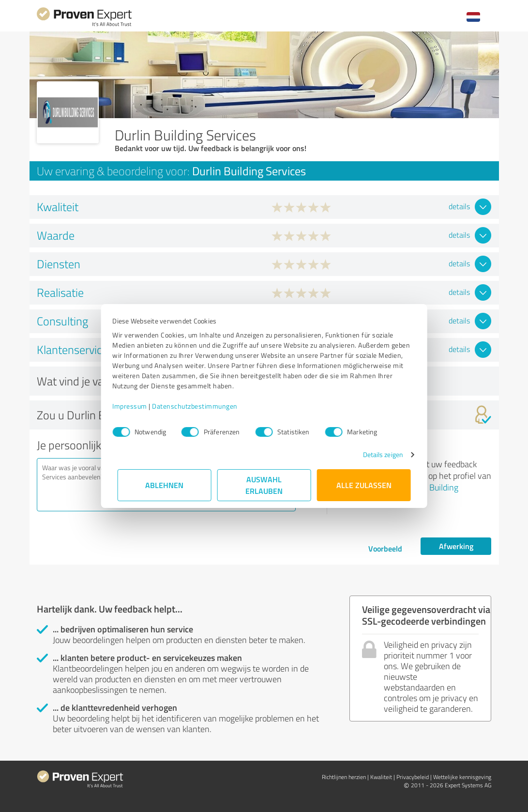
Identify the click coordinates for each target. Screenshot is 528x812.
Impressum (135, 406)
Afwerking (456, 546)
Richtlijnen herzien (344, 777)
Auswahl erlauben (264, 485)
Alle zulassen (364, 485)
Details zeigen (378, 454)
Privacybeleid (413, 777)
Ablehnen (164, 485)
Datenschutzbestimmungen (200, 406)
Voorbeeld (385, 548)
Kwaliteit (381, 777)
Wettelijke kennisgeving (462, 777)
